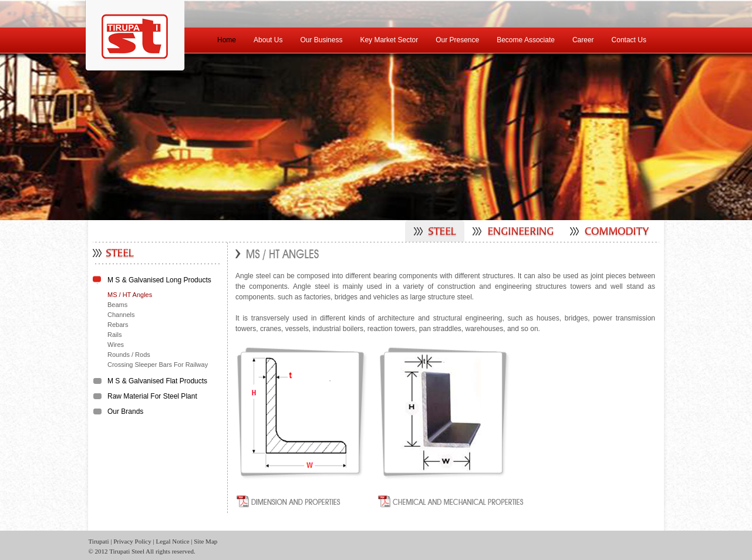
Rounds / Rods (129, 355)
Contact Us (629, 40)
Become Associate (526, 40)
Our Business (321, 40)
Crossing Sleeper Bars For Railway (158, 365)
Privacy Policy (132, 541)
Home (227, 40)
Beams (117, 305)
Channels (121, 315)
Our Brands (125, 411)
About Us (268, 40)
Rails (114, 335)
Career (583, 40)
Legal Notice (172, 541)
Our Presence (457, 40)
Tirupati (99, 541)
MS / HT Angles (130, 295)
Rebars (118, 325)
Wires (116, 345)
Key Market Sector (389, 40)
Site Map (205, 541)
